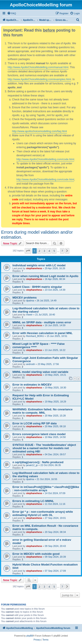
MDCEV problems (25, 298)
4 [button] (49, 251)
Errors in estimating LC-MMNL (33, 501)
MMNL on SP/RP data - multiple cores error (42, 322)
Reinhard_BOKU (35, 336)
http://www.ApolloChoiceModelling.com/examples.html (39, 79)
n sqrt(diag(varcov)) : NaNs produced (38, 462)
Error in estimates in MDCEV (32, 385)
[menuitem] (12, 13)
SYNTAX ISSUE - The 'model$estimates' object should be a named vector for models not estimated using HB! (44, 448)
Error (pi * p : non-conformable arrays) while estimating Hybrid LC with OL (43, 513)
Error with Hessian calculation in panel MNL (43, 333)
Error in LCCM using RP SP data (35, 423)
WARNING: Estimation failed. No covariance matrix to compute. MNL (43, 411)
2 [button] (39, 251)
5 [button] (54, 251)
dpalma (30, 301)
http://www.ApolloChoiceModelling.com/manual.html (38, 67)
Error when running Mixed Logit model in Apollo (45, 276)
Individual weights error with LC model (39, 265)
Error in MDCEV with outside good (36, 554)
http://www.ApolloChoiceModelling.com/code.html (45, 159)
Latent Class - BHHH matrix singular (37, 287)
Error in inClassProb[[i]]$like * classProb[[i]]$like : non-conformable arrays (46, 489)
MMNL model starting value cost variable (40, 372)
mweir (29, 315)
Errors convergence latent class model (39, 434)
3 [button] (44, 251)
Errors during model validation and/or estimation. (37, 235)
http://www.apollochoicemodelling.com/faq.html (39, 131)
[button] (28, 251)
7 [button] (62, 251)
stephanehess (34, 268)
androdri (30, 364)
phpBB (30, 636)
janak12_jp (32, 465)
